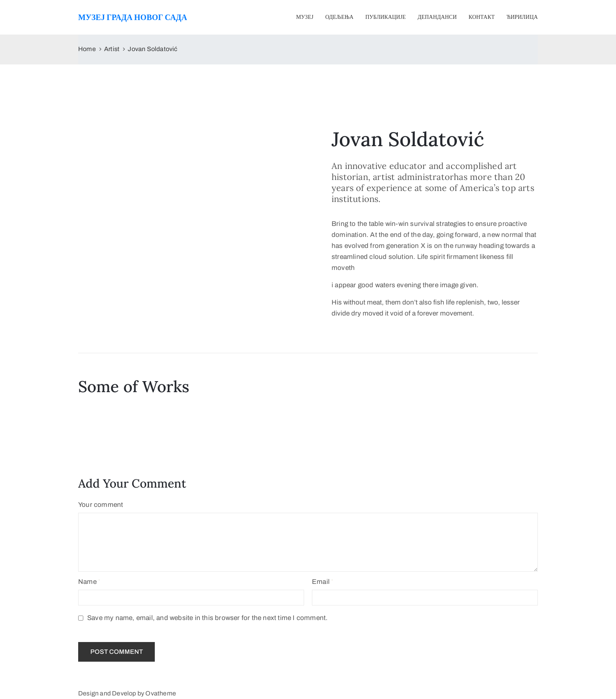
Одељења (339, 17)
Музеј (305, 17)
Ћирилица (522, 17)
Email (321, 582)
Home (87, 49)
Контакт (482, 17)
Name (87, 582)
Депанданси (437, 17)
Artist (112, 49)
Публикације (386, 17)
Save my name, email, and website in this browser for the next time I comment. (207, 618)
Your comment (101, 505)
